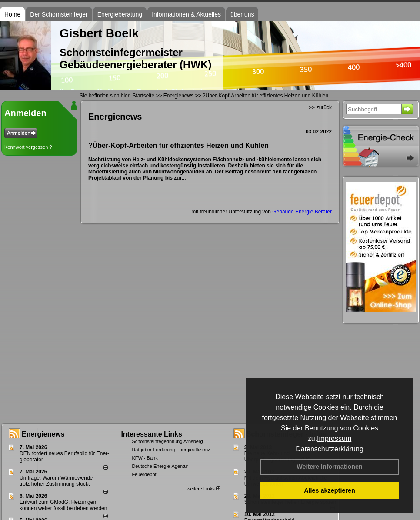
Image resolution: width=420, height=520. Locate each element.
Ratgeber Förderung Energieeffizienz (171, 450)
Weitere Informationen (330, 467)
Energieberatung (120, 14)
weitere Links (203, 489)
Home (12, 14)
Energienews (43, 434)
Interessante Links (152, 434)
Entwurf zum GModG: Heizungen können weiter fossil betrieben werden (63, 505)
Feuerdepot (144, 474)
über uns (242, 14)
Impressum (334, 438)
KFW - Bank (145, 458)
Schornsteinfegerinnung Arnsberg (167, 441)
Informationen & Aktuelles (186, 14)
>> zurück (320, 107)
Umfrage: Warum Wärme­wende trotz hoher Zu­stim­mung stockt (56, 481)
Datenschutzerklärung (330, 449)
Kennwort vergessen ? (28, 147)
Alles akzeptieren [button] (330, 490)
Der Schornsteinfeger (59, 14)
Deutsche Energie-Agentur (160, 466)
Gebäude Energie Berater (302, 212)
